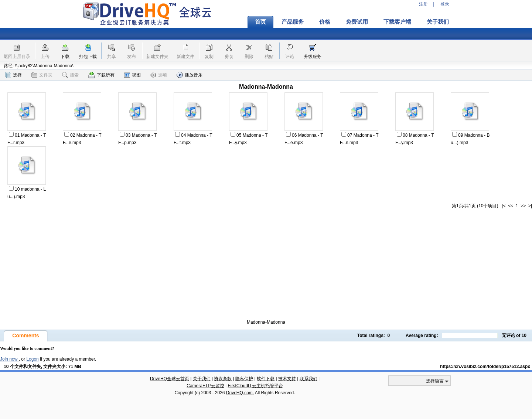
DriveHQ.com (239, 393)
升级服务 (313, 57)
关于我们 (438, 22)
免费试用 (357, 22)
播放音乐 (190, 75)
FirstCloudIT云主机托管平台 (255, 386)
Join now (9, 359)
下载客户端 (397, 22)
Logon (32, 359)
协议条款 (223, 379)
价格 (325, 22)
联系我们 (308, 379)
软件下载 (266, 379)
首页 (260, 22)
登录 (445, 4)
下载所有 (101, 75)
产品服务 (293, 22)
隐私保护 (244, 379)
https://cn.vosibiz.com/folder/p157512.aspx (485, 367)
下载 (65, 57)
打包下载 (88, 57)
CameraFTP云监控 (205, 386)
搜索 (70, 75)
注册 (423, 4)
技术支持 (287, 379)
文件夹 (42, 75)
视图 (132, 75)
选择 (13, 75)
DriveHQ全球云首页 (170, 379)
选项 (159, 75)
